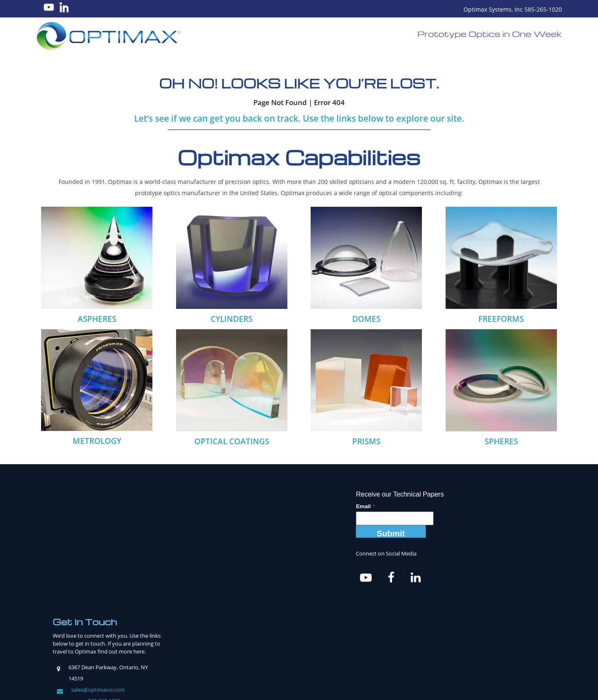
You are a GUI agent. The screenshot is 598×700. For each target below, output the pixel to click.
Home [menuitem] (139, 658)
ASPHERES (97, 319)
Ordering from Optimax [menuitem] (392, 658)
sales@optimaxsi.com (98, 590)
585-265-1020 (104, 601)
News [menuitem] (347, 658)
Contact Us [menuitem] (445, 658)
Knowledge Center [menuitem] (261, 658)
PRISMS (366, 441)
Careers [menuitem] (187, 658)
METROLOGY (97, 441)
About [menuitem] (161, 658)
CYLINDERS (232, 319)
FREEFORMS (501, 319)
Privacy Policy (367, 686)
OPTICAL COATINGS (232, 441)
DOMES (366, 319)
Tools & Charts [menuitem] (313, 658)
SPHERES (501, 441)
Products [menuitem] (217, 658)
